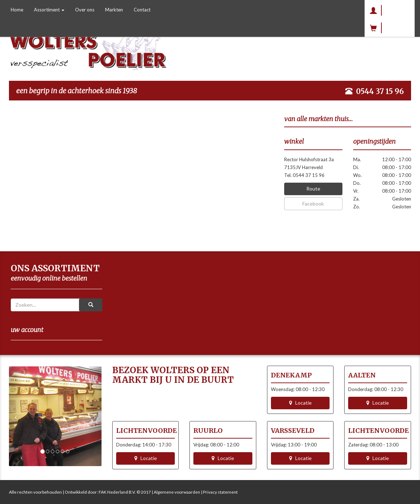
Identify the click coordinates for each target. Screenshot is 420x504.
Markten (114, 10)
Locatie (300, 403)
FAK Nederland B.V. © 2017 (125, 492)
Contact (142, 10)
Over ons (85, 10)
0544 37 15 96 (380, 91)
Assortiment (49, 10)
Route (313, 189)
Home (17, 10)
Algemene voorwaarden (177, 492)
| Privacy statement (219, 492)
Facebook (313, 204)
